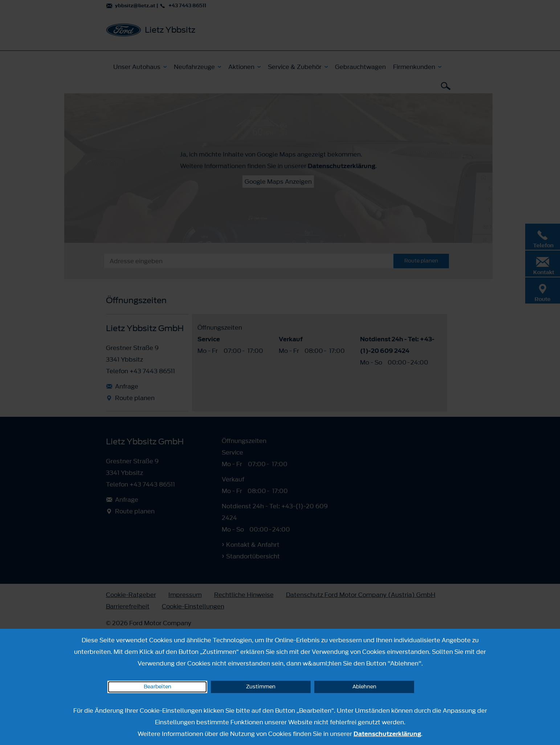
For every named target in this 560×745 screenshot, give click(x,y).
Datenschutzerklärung (387, 734)
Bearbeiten (158, 687)
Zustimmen (261, 687)
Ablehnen (364, 687)
